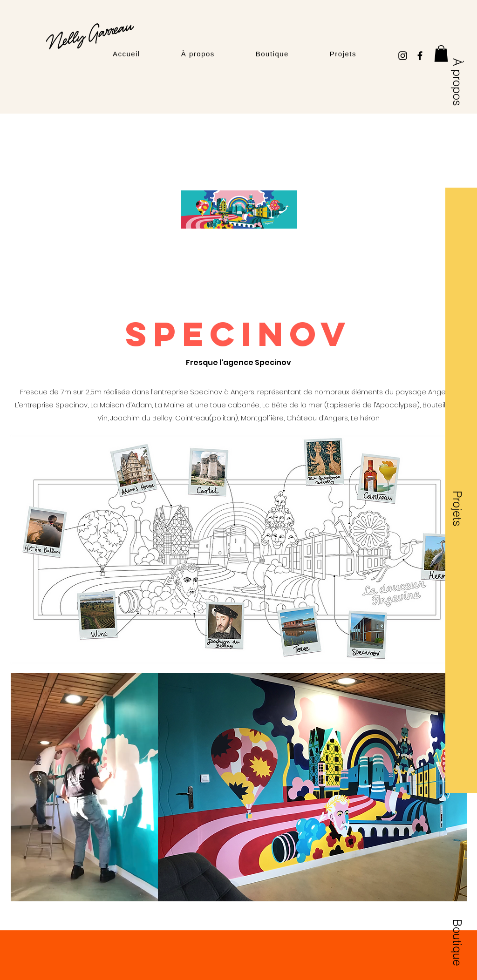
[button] (441, 54)
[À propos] (457, 82)
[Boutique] (457, 943)
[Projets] (457, 508)
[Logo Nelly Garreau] (90, 36)
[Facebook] (420, 56)
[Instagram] (403, 56)
